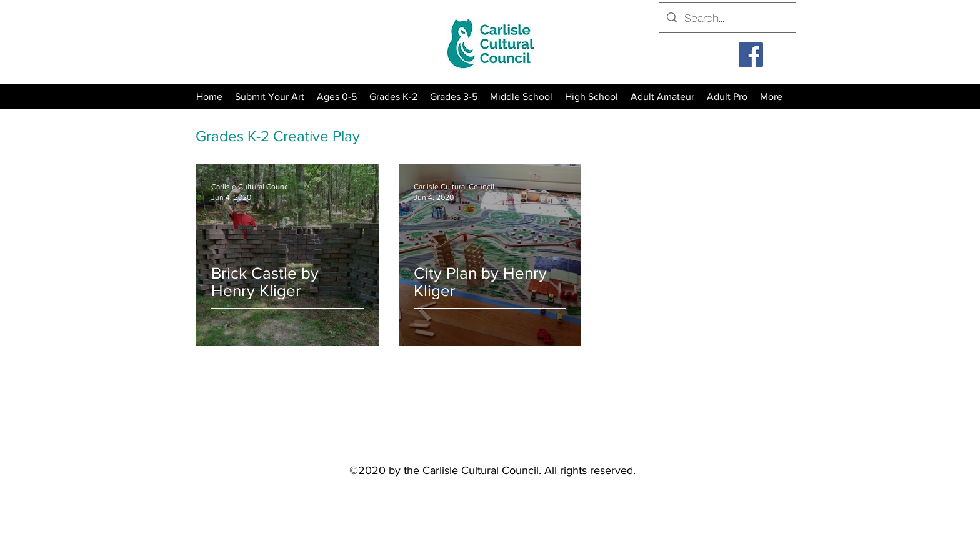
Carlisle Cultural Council (481, 470)
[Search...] (727, 18)
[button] (393, 97)
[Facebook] (751, 55)
